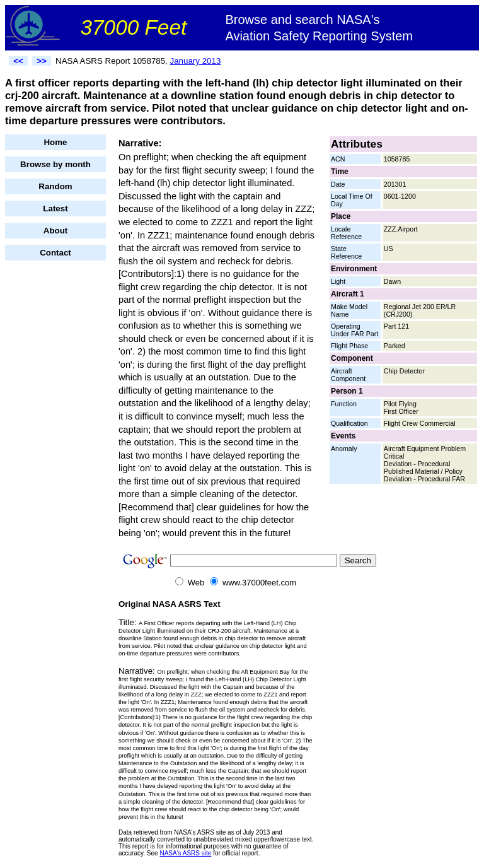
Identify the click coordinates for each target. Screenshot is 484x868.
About (56, 231)
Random (55, 186)
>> (42, 61)
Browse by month (55, 164)
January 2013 (196, 61)
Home (55, 142)
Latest (55, 208)
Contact (55, 253)
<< (18, 61)
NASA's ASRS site (185, 853)
